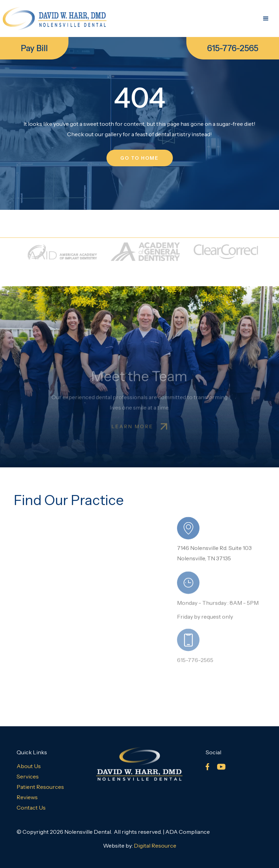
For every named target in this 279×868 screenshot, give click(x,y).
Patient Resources (40, 787)
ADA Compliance (188, 832)
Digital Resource (155, 846)
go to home (140, 158)
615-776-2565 (233, 48)
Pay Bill (34, 48)
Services (28, 776)
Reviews (27, 797)
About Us (29, 766)
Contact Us (31, 808)
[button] (266, 19)
